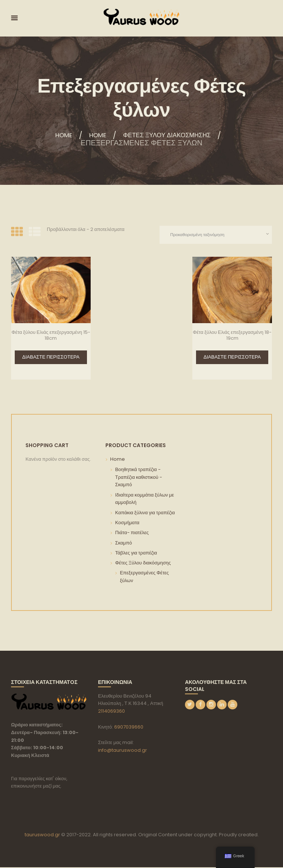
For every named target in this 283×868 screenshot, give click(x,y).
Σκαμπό (123, 544)
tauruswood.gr (42, 835)
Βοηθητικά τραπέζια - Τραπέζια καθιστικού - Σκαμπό (138, 478)
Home (53, 135)
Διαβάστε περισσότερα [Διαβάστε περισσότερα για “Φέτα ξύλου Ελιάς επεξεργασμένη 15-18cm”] (51, 358)
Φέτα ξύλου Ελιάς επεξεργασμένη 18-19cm (232, 336)
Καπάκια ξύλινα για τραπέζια (145, 513)
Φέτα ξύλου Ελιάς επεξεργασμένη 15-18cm (51, 336)
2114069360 (111, 712)
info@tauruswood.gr (123, 751)
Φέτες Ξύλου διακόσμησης (172, 135)
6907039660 (129, 727)
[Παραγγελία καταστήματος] (214, 235)
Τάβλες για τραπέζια (136, 554)
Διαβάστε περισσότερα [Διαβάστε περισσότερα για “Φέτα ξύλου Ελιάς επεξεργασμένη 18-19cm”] (232, 358)
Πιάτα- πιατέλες (132, 533)
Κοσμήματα (127, 523)
